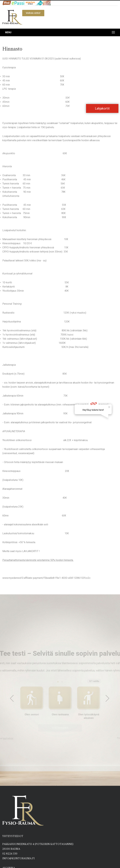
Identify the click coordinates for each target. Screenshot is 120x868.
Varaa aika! (33, 13)
